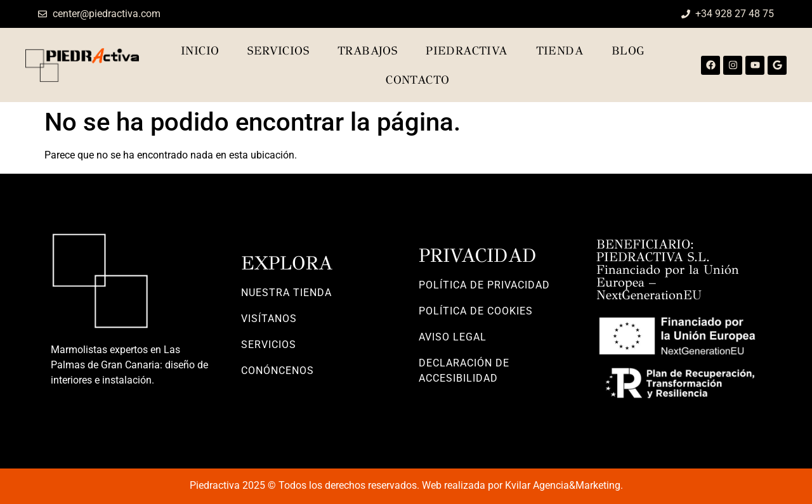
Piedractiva (466, 51)
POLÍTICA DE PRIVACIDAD (484, 285)
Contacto (417, 80)
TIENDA (560, 51)
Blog (628, 51)
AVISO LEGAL (453, 337)
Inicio (200, 51)
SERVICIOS (269, 345)
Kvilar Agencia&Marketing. (564, 485)
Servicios (278, 51)
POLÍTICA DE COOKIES (476, 311)
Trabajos (367, 51)
